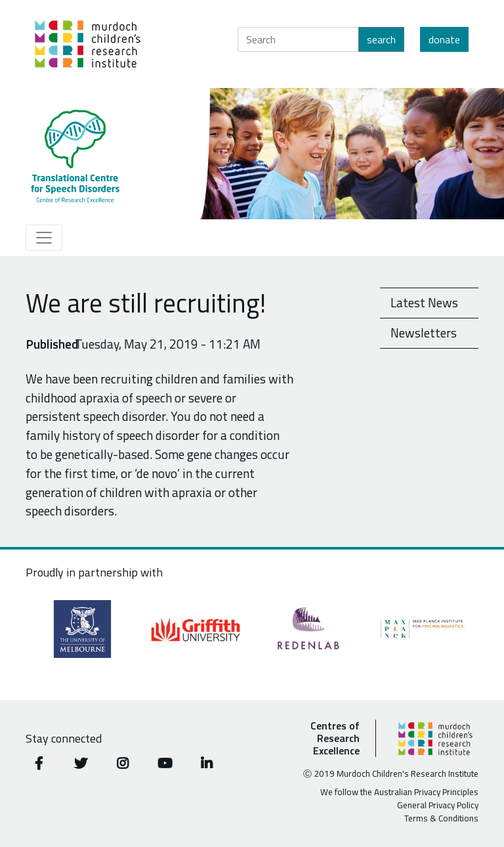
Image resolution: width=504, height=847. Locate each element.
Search (381, 39)
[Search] (298, 39)
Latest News (424, 302)
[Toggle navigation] (44, 238)
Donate (444, 39)
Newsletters (424, 333)
